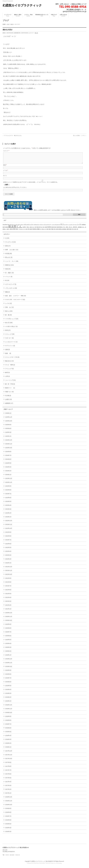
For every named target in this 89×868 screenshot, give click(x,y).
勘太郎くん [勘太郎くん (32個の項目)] (15, 229)
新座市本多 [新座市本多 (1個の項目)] (54, 229)
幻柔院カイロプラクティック (22, 5)
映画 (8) (8, 356)
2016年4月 (8, 830)
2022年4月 (8, 553)
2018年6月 (8, 730)
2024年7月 (8, 458)
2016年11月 (9, 803)
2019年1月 (8, 703)
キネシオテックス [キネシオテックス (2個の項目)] (28, 227)
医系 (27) (8, 332)
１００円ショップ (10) (12, 321)
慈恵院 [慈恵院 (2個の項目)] (49, 229)
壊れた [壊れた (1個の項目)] (28, 229)
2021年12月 (9, 569)
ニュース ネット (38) (12, 263)
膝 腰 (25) (8, 317)
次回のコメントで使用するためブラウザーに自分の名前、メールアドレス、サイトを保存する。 (31, 184)
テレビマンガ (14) (10, 244)
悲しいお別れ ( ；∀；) (80, 136)
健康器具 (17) (9, 405)
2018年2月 (8, 745)
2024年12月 (9, 442)
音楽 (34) (8, 271)
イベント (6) (9, 279)
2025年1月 (8, 438)
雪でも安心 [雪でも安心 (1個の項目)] (74, 231)
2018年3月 (8, 742)
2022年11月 (9, 527)
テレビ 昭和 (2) (10, 367)
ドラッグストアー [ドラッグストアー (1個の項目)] (47, 227)
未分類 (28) (8, 256)
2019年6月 (8, 684)
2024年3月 (8, 469)
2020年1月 (8, 657)
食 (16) (7, 283)
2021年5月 (8, 596)
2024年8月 (8, 454)
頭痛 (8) (7, 352)
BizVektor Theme (45, 863)
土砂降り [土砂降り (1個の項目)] (24, 229)
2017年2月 (8, 791)
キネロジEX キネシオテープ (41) (15, 302)
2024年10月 (9, 450)
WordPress (36, 863)
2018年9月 (8, 719)
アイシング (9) (9, 371)
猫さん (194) (9, 313)
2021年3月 (8, 603)
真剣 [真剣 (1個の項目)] (47, 231)
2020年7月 (8, 634)
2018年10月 (9, 715)
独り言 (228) (9, 325)
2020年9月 (8, 626)
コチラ (63, 212)
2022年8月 (8, 538)
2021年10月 (9, 577)
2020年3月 (8, 649)
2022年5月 (8, 550)
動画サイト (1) (10, 390)
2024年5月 (8, 465)
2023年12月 (9, 481)
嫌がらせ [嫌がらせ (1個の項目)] (32, 229)
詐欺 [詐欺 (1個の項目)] (55, 231)
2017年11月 (9, 757)
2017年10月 (9, 761)
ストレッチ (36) (10, 336)
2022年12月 (9, 523)
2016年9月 (8, 811)
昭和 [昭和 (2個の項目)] (14, 231)
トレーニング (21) (10, 382)
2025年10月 (9, 423)
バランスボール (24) (11, 290)
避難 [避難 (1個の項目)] (68, 231)
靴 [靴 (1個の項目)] (77, 231)
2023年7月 (8, 496)
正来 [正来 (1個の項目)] (26, 231)
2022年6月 (8, 546)
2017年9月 (8, 765)
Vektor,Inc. (53, 863)
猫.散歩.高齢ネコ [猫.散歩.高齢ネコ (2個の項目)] (37, 231)
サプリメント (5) (10, 348)
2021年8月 (8, 584)
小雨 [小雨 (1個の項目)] (35, 229)
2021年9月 (8, 580)
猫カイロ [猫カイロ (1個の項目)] (44, 231)
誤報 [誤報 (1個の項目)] (57, 231)
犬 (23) (7, 240)
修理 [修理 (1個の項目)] (4, 229)
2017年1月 (8, 795)
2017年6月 (8, 776)
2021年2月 (8, 607)
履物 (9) (7, 294)
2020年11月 (9, 619)
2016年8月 (8, 814)
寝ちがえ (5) (9, 260)
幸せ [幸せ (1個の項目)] (41, 229)
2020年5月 (8, 642)
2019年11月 (9, 665)
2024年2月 (8, 473)
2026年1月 (8, 415)
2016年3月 (8, 834)
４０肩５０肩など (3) (11, 329)
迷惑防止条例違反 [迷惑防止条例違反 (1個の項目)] (62, 231)
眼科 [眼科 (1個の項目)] (50, 231)
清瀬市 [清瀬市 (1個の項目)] (31, 231)
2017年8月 (8, 768)
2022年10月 (9, 531)
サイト (5, 178)
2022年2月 (8, 561)
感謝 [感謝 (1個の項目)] (46, 229)
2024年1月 (8, 477)
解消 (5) (7, 375)
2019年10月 (9, 669)
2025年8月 (8, 431)
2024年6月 (8, 461)
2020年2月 (8, 653)
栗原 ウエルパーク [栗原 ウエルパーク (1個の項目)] (20, 231)
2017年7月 (8, 772)
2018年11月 (9, 711)
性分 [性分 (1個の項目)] (44, 229)
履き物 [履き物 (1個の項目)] (38, 229)
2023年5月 (8, 504)
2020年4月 (8, 646)
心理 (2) (7, 378)
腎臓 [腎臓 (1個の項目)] (52, 231)
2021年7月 (8, 588)
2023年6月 (8, 500)
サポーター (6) (9, 340)
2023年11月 (9, 484)
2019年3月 (8, 695)
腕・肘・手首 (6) (10, 386)
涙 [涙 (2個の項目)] (28, 231)
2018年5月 (8, 734)
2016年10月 (9, 807)
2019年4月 (8, 692)
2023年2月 (8, 515)
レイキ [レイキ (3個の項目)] (79, 227)
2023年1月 (8, 519)
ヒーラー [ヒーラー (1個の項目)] (66, 227)
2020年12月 (9, 615)
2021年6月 (8, 592)
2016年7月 (8, 818)
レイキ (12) (8, 306)
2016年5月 (8, 826)
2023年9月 (8, 488)
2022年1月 (8, 565)
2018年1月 (8, 749)
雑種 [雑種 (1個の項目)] (70, 231)
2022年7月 (8, 542)
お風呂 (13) (8, 402)
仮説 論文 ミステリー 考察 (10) (16, 298)
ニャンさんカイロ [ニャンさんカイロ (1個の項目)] (56, 227)
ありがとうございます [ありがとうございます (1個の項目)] (15, 227)
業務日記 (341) (10, 267)
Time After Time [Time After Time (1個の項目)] (6, 227)
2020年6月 (8, 638)
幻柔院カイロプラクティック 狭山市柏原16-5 (42, 861)
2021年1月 (8, 611)
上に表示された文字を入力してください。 (15, 190)
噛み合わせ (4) (9, 363)
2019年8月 (8, 676)
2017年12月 (9, 753)
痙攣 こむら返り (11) (12, 252)
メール (5, 173)
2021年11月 (9, 573)
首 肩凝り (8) (9, 275)
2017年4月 (8, 784)
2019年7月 (8, 680)
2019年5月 (8, 688)
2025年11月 (9, 419)
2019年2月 (8, 699)
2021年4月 (8, 600)
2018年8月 (8, 722)
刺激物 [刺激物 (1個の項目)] (7, 229)
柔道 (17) (8, 248)
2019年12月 (9, 661)
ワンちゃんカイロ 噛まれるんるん (12, 136)
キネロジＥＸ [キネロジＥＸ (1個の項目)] (37, 227)
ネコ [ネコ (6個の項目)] (62, 226)
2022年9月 (8, 534)
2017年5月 (8, 780)
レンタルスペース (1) (11, 344)
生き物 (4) (8, 398)
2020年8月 (8, 630)
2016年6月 (8, 822)
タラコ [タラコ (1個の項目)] (42, 227)
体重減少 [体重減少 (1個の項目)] (84, 227)
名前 (5, 167)
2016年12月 (9, 799)
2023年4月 (8, 507)
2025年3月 (8, 435)
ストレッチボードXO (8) (12, 359)
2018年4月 (8, 738)
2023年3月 (8, 511)
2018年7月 (8, 726)
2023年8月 (8, 492)
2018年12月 (9, 707)
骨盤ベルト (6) (9, 394)
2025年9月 (8, 427)
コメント (6, 151)
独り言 (36, 33)
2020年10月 (9, 623)
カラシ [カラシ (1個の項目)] (22, 227)
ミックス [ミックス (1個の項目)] (71, 227)
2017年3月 (8, 788)
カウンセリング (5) (11, 286)
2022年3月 (8, 557)
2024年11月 (9, 446)
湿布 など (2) (9, 309)
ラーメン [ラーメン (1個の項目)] (75, 227)
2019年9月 (8, 672)
